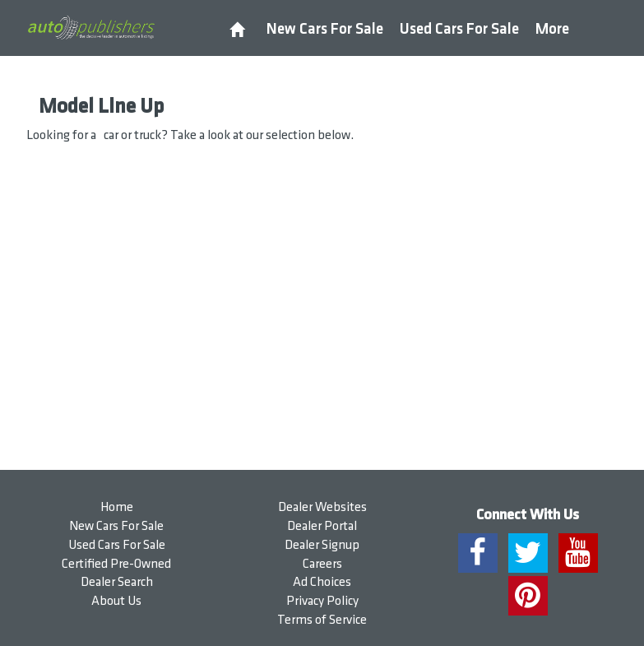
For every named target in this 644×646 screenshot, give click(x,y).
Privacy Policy (322, 601)
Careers (322, 564)
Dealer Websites (322, 507)
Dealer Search (117, 582)
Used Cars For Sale (459, 29)
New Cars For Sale (325, 29)
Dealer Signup (322, 545)
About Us (116, 601)
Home (117, 507)
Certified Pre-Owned (116, 564)
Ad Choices (322, 582)
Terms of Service (322, 620)
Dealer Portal (322, 526)
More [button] (552, 29)
